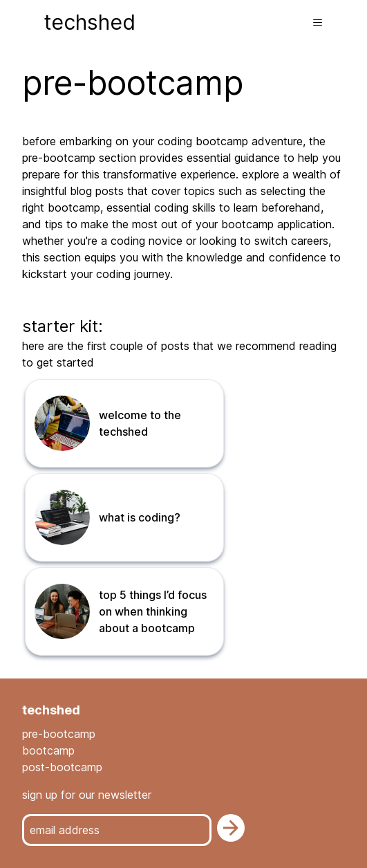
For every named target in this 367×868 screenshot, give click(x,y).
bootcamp (48, 750)
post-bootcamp (62, 767)
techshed (90, 22)
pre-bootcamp (59, 734)
